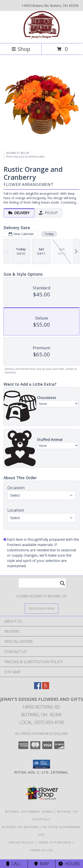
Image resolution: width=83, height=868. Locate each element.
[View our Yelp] (46, 688)
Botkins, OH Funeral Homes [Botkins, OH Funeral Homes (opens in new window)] (29, 812)
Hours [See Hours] (69, 864)
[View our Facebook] (38, 688)
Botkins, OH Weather (20, 827)
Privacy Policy (22, 842)
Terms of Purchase (55, 842)
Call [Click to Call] (14, 864)
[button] (41, 764)
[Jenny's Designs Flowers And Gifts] (41, 37)
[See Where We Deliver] (42, 608)
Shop (21, 49)
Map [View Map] (42, 864)
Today (49, 234)
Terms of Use (42, 850)
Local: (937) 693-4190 (42, 722)
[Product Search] (42, 583)
